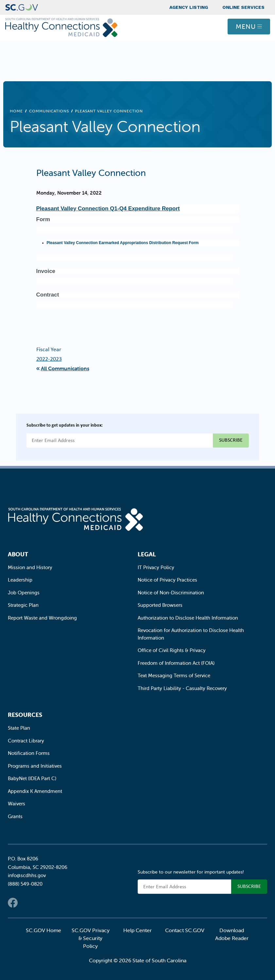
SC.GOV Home (43, 930)
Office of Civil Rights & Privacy (172, 650)
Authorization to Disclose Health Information (188, 618)
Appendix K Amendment (35, 791)
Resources (25, 715)
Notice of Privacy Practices (167, 580)
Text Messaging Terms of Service (174, 675)
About (18, 554)
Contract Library (26, 741)
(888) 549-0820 (25, 884)
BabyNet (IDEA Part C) (32, 778)
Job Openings (24, 593)
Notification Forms (29, 753)
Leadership (20, 580)
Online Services (243, 7)
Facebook (13, 903)
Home (16, 111)
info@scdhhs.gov (27, 875)
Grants (15, 816)
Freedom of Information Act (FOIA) (176, 663)
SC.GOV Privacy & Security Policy (91, 938)
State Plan (19, 728)
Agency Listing (189, 7)
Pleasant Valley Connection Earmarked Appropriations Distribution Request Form (123, 243)
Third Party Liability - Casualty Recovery (182, 688)
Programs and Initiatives (35, 766)
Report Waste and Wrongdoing (42, 618)
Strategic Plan (23, 605)
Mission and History (30, 567)
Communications (49, 111)
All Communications (65, 368)
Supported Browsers (160, 605)
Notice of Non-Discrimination (171, 593)
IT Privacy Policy (156, 567)
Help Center (137, 930)
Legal (147, 554)
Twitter (26, 903)
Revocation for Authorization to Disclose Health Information (191, 634)
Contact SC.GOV (185, 930)
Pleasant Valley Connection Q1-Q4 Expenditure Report (108, 209)
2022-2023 (49, 359)
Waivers (17, 804)
